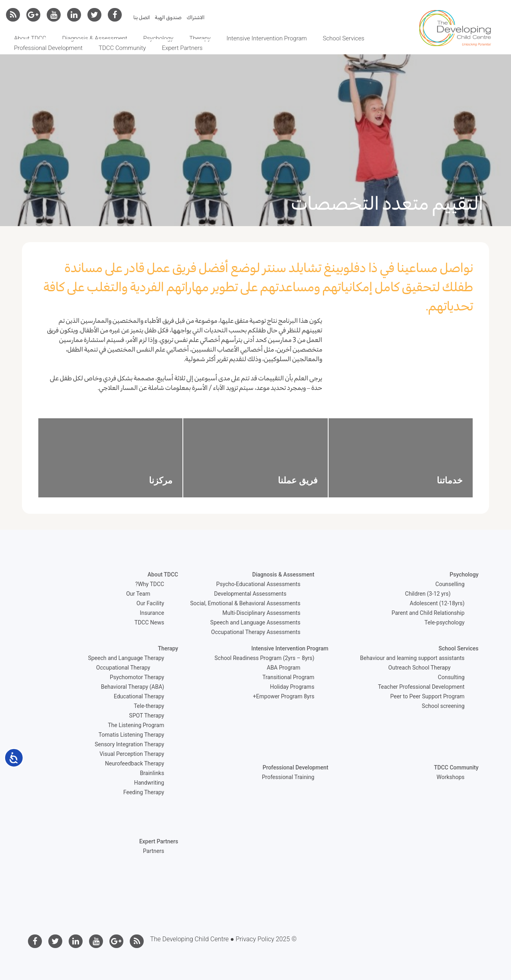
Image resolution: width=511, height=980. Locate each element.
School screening (443, 706)
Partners (153, 851)
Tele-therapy (149, 706)
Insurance (152, 613)
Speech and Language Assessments (255, 622)
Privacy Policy (255, 939)
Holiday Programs (292, 687)
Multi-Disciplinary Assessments (261, 613)
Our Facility (150, 603)
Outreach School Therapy (420, 668)
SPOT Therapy (147, 716)
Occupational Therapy (123, 668)
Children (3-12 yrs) (428, 594)
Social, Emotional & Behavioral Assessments (245, 603)
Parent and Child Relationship (428, 613)
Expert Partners (182, 48)
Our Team (138, 594)
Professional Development (48, 48)
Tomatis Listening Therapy (131, 735)
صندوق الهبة (168, 17)
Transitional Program (288, 677)
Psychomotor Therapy (137, 677)
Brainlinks (152, 773)
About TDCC (30, 38)
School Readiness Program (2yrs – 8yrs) (264, 658)
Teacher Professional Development (421, 687)
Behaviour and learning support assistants (412, 658)
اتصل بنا (142, 17)
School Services (343, 38)
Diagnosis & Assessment (95, 38)
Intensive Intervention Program (266, 38)
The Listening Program (136, 725)
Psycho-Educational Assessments (258, 584)
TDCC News (149, 622)
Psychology (158, 38)
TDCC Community (122, 48)
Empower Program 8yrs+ (284, 696)
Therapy (200, 38)
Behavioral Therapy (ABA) (133, 687)
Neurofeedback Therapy (135, 763)
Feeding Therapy (144, 792)
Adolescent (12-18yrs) (437, 603)
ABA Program (283, 668)
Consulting (451, 677)
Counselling (450, 584)
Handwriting (149, 783)
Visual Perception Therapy (132, 754)
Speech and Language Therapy (126, 658)
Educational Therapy (139, 696)
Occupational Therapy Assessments (256, 632)
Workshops (451, 777)
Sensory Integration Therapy (129, 744)
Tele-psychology (444, 622)
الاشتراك (196, 17)
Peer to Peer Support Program (428, 696)
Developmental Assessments (250, 594)
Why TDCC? (150, 584)
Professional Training (288, 777)
